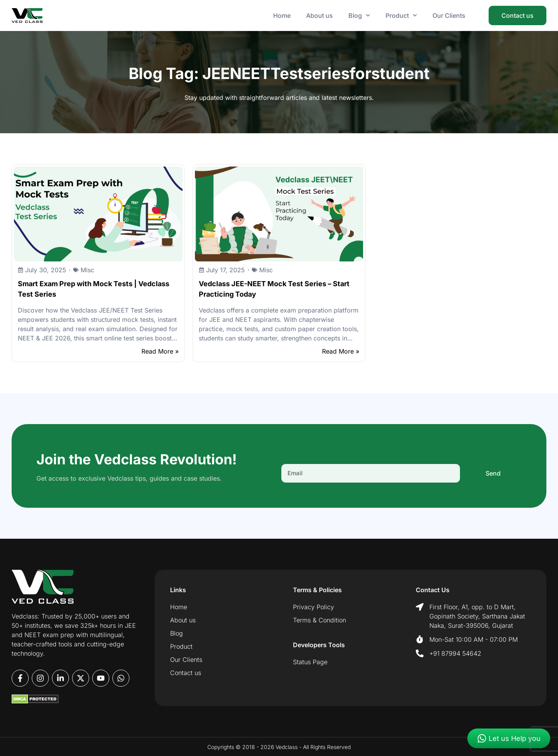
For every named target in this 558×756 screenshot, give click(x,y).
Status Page (310, 662)
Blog (359, 15)
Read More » (160, 351)
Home (282, 15)
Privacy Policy (313, 607)
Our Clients (449, 15)
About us (319, 15)
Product (401, 15)
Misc (87, 270)
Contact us (186, 673)
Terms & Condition (319, 620)
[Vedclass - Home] (27, 15)
